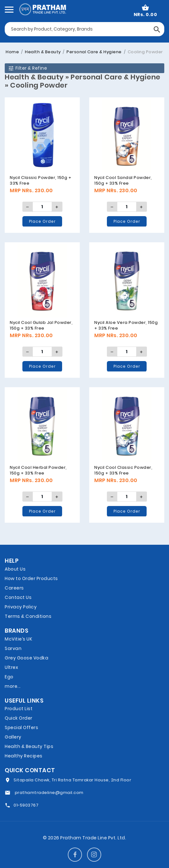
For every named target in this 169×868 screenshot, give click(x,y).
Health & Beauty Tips (29, 746)
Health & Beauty (42, 52)
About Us (15, 569)
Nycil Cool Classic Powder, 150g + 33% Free (123, 470)
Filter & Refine (27, 68)
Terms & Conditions (28, 616)
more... (13, 686)
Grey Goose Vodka (26, 658)
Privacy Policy (21, 607)
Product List (19, 709)
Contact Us (18, 597)
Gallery (13, 737)
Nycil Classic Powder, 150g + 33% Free (41, 180)
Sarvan (13, 648)
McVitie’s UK (18, 639)
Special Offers (21, 727)
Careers (14, 588)
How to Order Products (31, 578)
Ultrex (11, 667)
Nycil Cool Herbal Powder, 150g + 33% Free (38, 470)
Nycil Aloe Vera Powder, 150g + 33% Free (126, 325)
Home (12, 52)
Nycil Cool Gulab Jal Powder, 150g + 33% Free (41, 325)
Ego (9, 677)
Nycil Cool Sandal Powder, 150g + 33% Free (123, 180)
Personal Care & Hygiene (94, 52)
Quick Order (19, 718)
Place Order (42, 221)
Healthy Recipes (24, 756)
